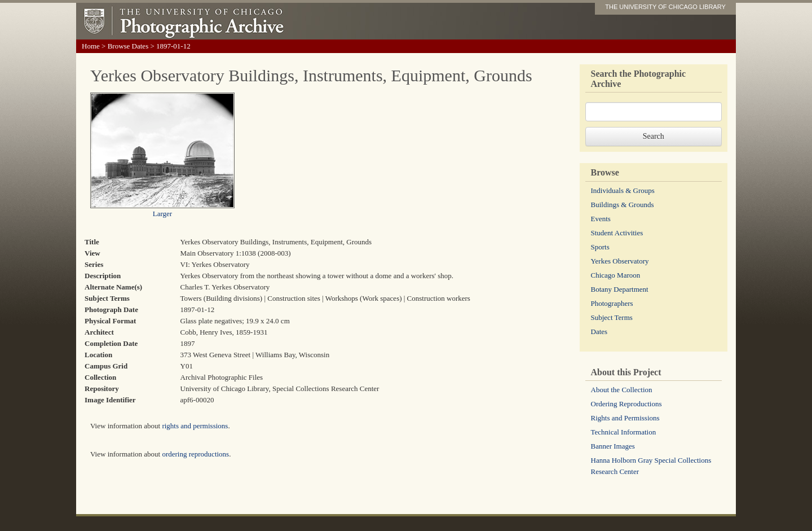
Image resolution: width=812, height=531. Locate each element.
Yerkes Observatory (620, 261)
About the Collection (622, 390)
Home (91, 46)
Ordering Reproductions (626, 404)
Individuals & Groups (623, 190)
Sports (600, 247)
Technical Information (624, 432)
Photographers (612, 303)
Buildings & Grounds (623, 205)
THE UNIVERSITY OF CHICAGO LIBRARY (665, 7)
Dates (599, 332)
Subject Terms (612, 317)
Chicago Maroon (616, 275)
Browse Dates (128, 46)
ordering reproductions (195, 454)
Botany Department (620, 289)
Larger (162, 214)
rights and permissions (195, 426)
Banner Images (613, 446)
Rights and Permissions (625, 418)
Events (601, 219)
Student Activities (617, 233)
